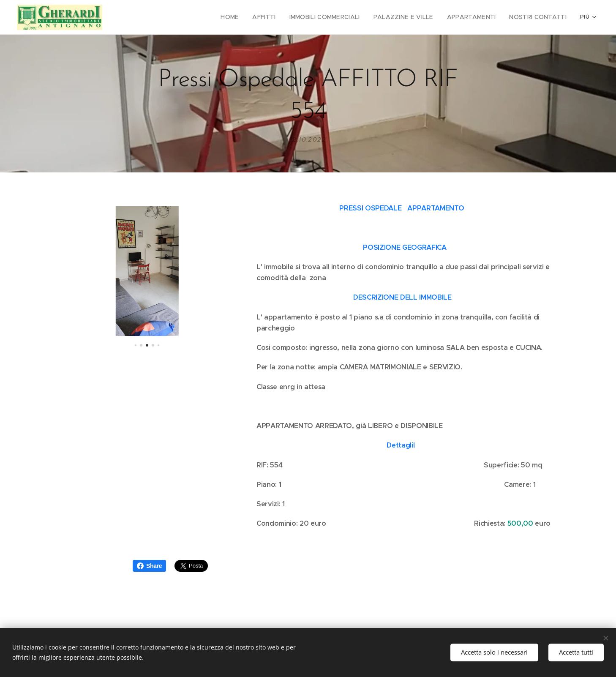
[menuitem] (142, 17)
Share (149, 566)
